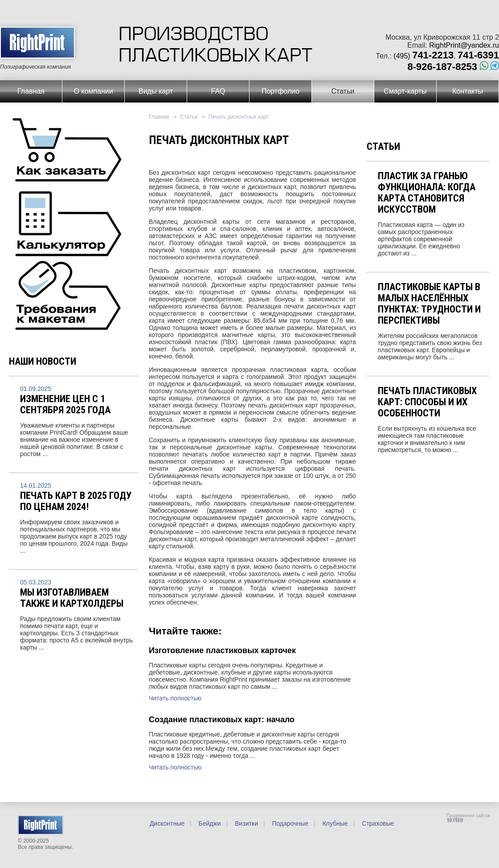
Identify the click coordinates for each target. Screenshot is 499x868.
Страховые (377, 823)
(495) (423, 56)
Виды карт (156, 91)
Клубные (334, 823)
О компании (93, 91)
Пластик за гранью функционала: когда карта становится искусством (427, 193)
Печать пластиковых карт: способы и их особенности (427, 402)
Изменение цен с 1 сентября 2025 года (65, 404)
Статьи (343, 91)
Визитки (245, 823)
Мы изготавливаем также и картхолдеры (72, 598)
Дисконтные (167, 823)
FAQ (218, 91)
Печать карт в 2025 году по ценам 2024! (76, 501)
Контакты (468, 91)
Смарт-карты (405, 91)
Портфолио (280, 91)
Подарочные (290, 823)
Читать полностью (175, 698)
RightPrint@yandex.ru (464, 45)
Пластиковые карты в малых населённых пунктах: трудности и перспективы (429, 304)
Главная (31, 91)
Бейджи (209, 823)
